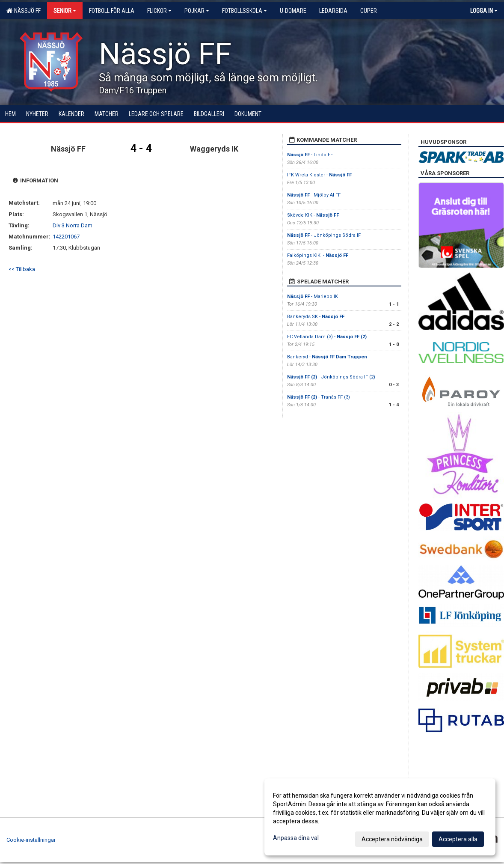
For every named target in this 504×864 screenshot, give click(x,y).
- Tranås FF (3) (319, 397)
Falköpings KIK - (318, 255)
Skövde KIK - (313, 215)
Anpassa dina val (296, 838)
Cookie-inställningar (31, 840)
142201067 (66, 237)
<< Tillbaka (22, 269)
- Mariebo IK (313, 296)
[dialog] (380, 817)
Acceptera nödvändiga (392, 839)
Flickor (159, 11)
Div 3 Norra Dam (73, 225)
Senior (65, 11)
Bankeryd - (327, 357)
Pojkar (197, 11)
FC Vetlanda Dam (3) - (327, 337)
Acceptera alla (458, 839)
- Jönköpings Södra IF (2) (331, 377)
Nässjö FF (24, 11)
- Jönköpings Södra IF (324, 235)
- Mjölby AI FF (314, 195)
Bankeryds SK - (316, 317)
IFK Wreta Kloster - (319, 175)
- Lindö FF (310, 155)
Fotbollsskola (245, 11)
